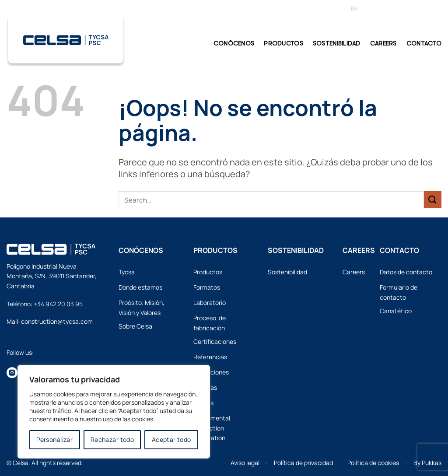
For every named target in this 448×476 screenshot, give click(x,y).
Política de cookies (373, 463)
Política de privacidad (303, 463)
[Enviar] (433, 200)
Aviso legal (245, 463)
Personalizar (54, 439)
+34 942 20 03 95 (58, 304)
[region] (114, 412)
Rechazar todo (112, 439)
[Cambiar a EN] (354, 9)
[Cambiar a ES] (369, 9)
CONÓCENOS (234, 43)
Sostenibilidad (337, 43)
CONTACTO (424, 43)
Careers (383, 43)
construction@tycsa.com (57, 321)
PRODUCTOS (283, 43)
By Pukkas (427, 463)
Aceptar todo (171, 439)
